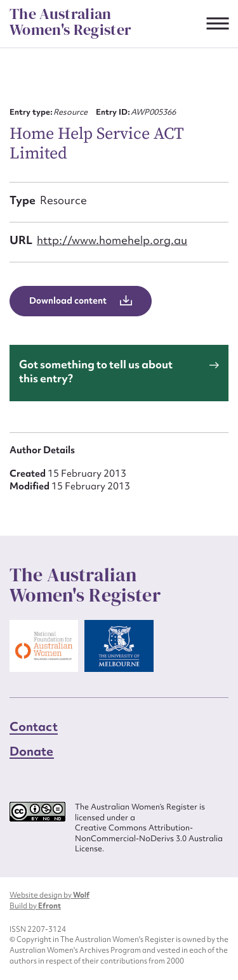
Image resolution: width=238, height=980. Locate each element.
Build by (35, 906)
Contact (34, 726)
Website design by (50, 895)
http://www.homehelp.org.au (112, 240)
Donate (32, 751)
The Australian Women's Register (70, 22)
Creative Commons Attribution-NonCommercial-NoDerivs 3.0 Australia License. (149, 838)
